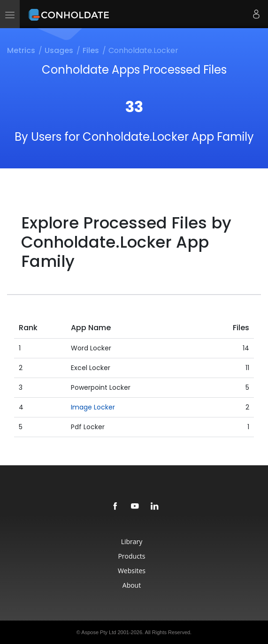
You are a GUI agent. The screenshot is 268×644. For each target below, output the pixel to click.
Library (132, 542)
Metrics (21, 50)
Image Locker (93, 407)
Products (131, 556)
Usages (59, 50)
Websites (132, 571)
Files (91, 50)
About (132, 585)
